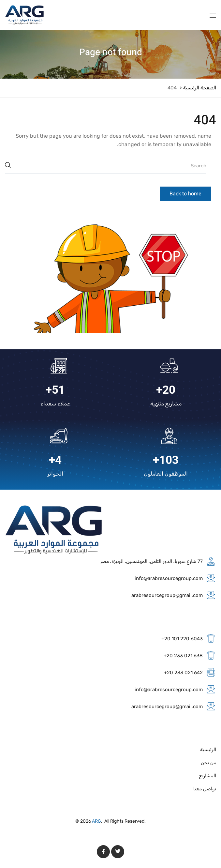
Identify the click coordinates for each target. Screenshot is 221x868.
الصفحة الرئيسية (200, 88)
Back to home (185, 194)
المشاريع (208, 776)
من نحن (208, 763)
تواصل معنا (205, 789)
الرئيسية (208, 750)
